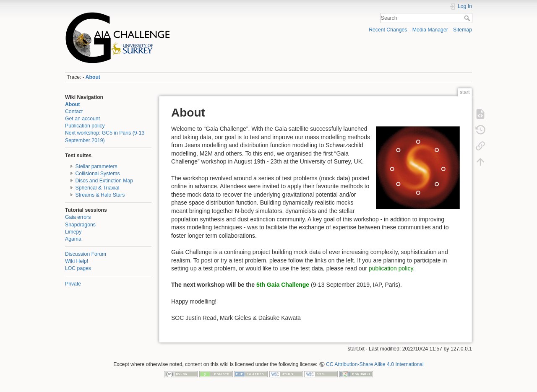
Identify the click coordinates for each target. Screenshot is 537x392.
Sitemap (463, 30)
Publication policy (85, 126)
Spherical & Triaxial (98, 188)
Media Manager (430, 30)
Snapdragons (80, 225)
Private (73, 284)
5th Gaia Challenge (283, 285)
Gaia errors (78, 217)
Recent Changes (388, 30)
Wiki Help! (77, 261)
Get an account (82, 119)
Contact (74, 112)
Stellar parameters (96, 166)
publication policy (391, 268)
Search (468, 18)
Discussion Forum (86, 254)
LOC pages (78, 268)
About (93, 77)
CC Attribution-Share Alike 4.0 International (375, 364)
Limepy (73, 232)
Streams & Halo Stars (100, 195)
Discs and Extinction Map (104, 181)
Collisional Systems (98, 174)
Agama (73, 239)
